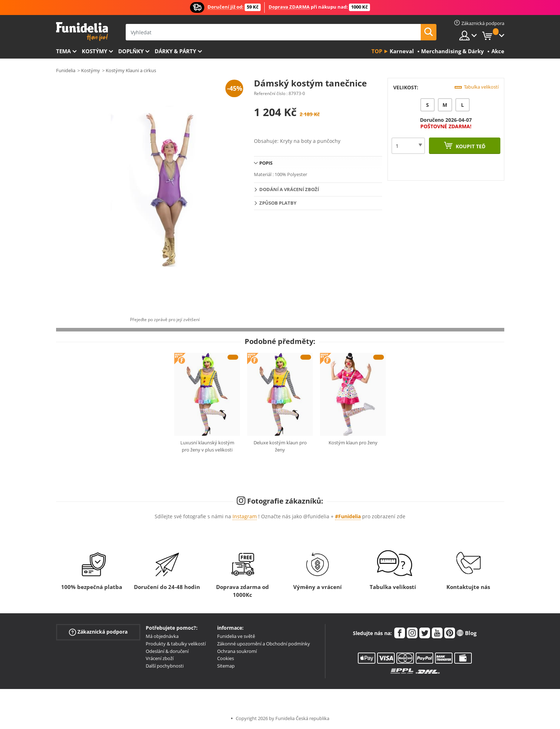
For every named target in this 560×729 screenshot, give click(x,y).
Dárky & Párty (175, 51)
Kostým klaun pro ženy (353, 443)
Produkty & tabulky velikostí (176, 644)
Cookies (226, 658)
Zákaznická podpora (98, 632)
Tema (63, 51)
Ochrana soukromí (237, 651)
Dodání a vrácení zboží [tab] (289, 189)
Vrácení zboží (160, 658)
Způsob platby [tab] (278, 203)
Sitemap (226, 666)
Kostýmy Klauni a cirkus (131, 70)
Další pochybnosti (165, 666)
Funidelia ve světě (236, 636)
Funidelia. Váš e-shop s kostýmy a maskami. (82, 32)
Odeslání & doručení (167, 651)
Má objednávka (162, 636)
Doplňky (131, 51)
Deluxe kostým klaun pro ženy (280, 446)
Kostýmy (94, 51)
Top (377, 51)
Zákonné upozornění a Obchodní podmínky (264, 644)
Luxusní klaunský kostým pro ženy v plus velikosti (207, 446)
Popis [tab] (266, 163)
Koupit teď (470, 146)
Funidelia (66, 70)
